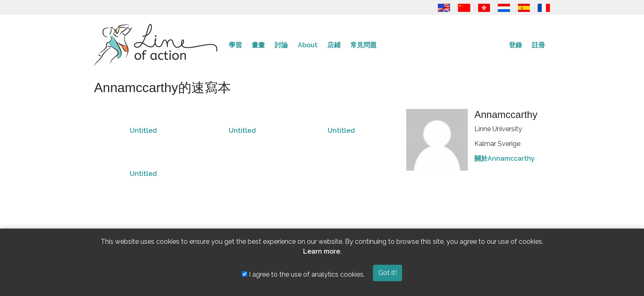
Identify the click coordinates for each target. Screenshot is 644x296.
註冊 (538, 45)
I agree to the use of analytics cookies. (303, 274)
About (308, 45)
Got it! (388, 273)
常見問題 (363, 45)
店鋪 (334, 45)
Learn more (322, 251)
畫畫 (258, 45)
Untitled (143, 131)
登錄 (515, 45)
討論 (281, 45)
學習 (235, 45)
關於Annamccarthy (505, 158)
